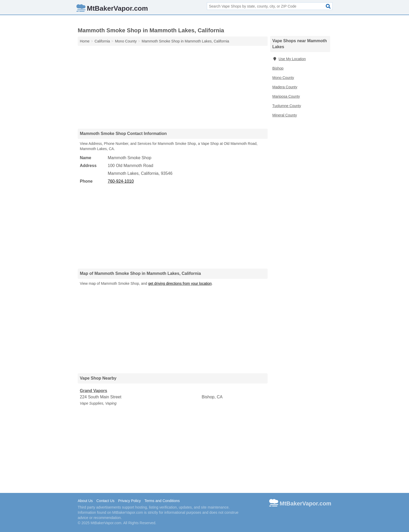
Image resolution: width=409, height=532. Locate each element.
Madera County (285, 87)
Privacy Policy (130, 501)
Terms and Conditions (162, 501)
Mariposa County (286, 96)
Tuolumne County (287, 106)
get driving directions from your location (180, 283)
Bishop (278, 68)
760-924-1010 (121, 181)
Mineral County (285, 115)
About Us (85, 501)
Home (85, 41)
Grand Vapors (94, 391)
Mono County (283, 78)
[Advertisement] (173, 87)
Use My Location (289, 59)
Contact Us (105, 501)
